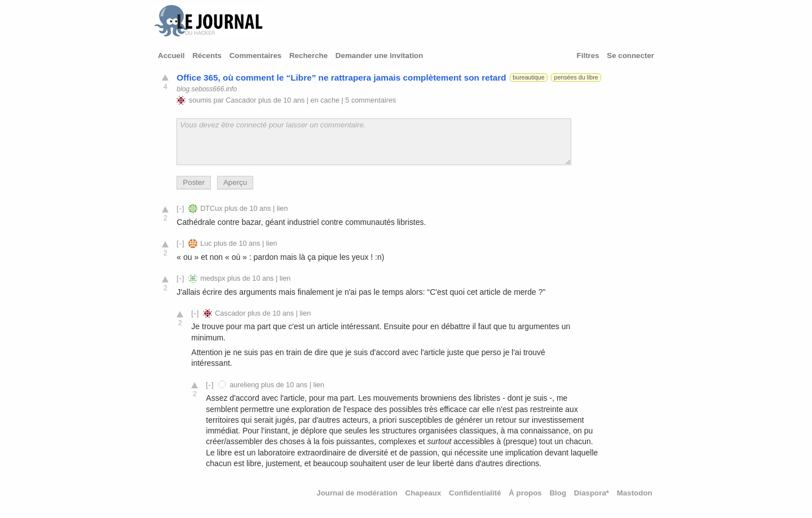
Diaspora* (592, 493)
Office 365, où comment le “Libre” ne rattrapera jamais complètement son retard (341, 78)
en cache (325, 100)
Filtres (588, 56)
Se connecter (630, 56)
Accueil (171, 56)
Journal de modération (357, 493)
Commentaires (256, 56)
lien (283, 209)
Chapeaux (423, 493)
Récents (207, 56)
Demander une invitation (379, 56)
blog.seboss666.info (207, 89)
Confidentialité (475, 493)
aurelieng (244, 385)
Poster (194, 182)
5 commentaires (370, 100)
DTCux (211, 209)
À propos (525, 493)
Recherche (308, 56)
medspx (213, 278)
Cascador (241, 100)
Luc (206, 243)
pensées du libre (576, 77)
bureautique (528, 77)
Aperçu (235, 182)
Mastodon (635, 493)
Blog (558, 493)
